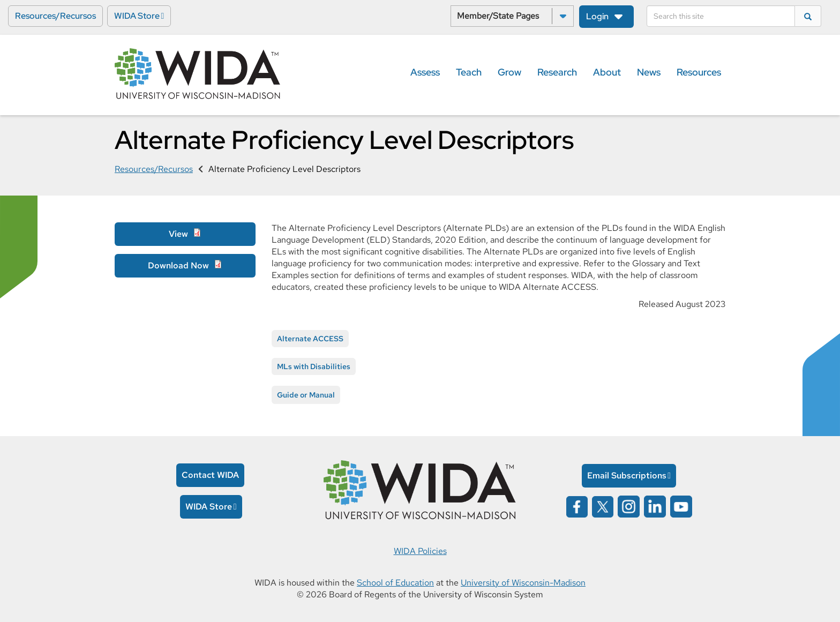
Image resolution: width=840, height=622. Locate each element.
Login (597, 16)
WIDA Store (137, 16)
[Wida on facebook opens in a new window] (577, 505)
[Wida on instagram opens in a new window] (629, 505)
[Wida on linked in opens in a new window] (655, 505)
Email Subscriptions (627, 475)
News (649, 72)
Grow (509, 72)
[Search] (721, 16)
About (607, 72)
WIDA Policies (420, 551)
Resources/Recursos (55, 16)
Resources (699, 72)
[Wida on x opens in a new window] (603, 505)
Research (557, 72)
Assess (425, 72)
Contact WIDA (210, 475)
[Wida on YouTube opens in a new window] (681, 505)
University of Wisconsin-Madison (523, 583)
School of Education (395, 583)
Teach (469, 72)
